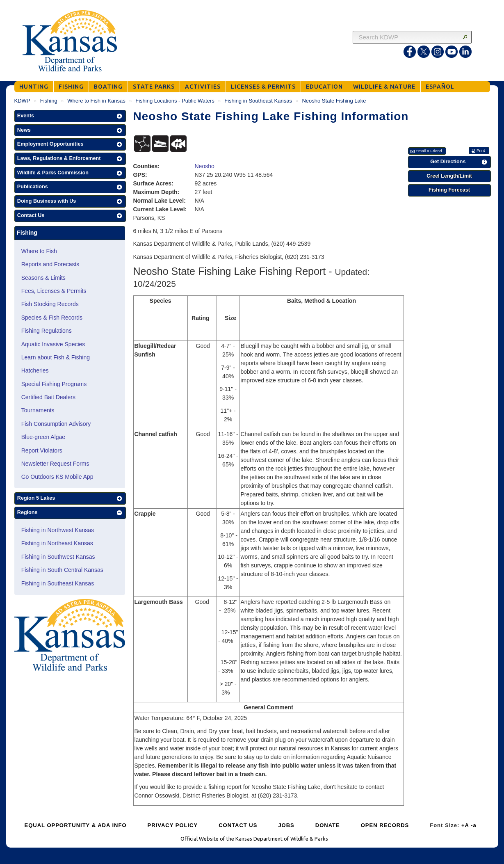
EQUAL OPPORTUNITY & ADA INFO (76, 825)
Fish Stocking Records (50, 304)
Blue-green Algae (43, 437)
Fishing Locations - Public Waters (175, 101)
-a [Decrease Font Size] (474, 825)
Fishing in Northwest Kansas (58, 530)
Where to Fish (39, 251)
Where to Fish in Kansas (96, 101)
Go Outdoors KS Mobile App (57, 477)
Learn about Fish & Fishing (56, 357)
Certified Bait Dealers (48, 397)
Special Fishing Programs (54, 384)
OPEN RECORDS (385, 825)
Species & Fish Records (52, 318)
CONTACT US (238, 825)
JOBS (286, 825)
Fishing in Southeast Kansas (258, 101)
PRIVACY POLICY (173, 825)
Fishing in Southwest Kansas (58, 557)
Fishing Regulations (47, 331)
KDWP (22, 101)
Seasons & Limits (43, 278)
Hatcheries (35, 370)
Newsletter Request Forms (55, 464)
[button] (70, 116)
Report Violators (42, 450)
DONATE (328, 825)
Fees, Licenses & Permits (54, 291)
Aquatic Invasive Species (53, 344)
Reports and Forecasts (50, 264)
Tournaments (38, 410)
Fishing (49, 101)
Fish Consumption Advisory (56, 424)
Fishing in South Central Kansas (62, 570)
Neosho (205, 166)
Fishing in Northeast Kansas (57, 543)
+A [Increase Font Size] (465, 825)
